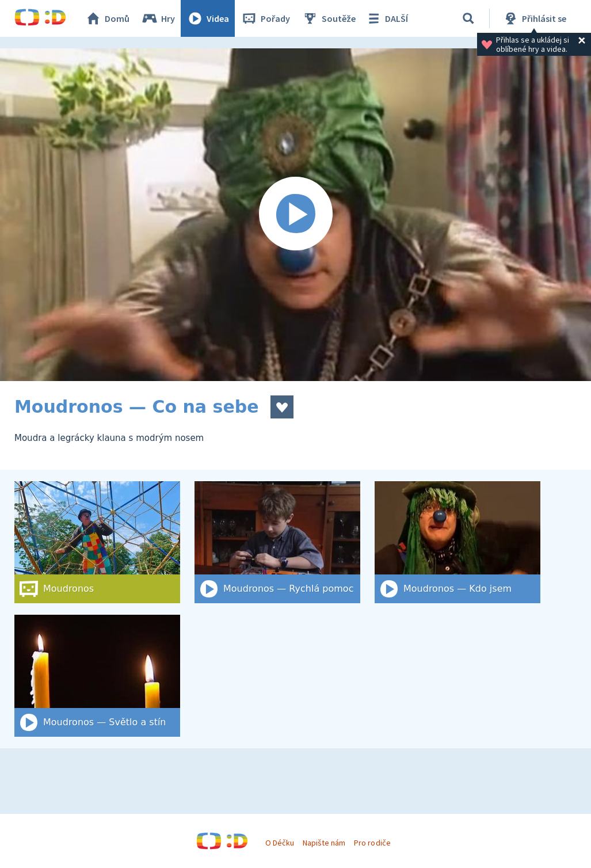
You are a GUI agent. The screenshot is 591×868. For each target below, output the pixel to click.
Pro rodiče (372, 843)
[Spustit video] (295, 215)
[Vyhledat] (468, 18)
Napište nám (324, 843)
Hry (158, 18)
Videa (208, 18)
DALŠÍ (386, 18)
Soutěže (329, 18)
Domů (107, 18)
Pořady (265, 18)
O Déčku (280, 843)
